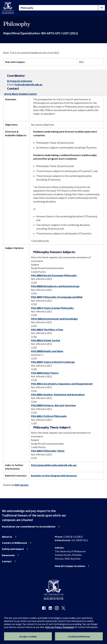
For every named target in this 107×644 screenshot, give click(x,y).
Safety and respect (13, 549)
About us (7, 537)
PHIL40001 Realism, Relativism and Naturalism (58, 394)
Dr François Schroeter (20, 81)
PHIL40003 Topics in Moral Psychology (53, 362)
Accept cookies (28, 636)
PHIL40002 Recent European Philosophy (54, 275)
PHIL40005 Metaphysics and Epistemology (55, 286)
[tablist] (62, 8)
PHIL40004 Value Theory (45, 373)
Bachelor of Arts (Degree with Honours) (54, 476)
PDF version (21, 485)
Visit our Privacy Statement (60, 627)
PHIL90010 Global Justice (46, 340)
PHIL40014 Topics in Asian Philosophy (52, 308)
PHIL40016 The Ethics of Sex (47, 329)
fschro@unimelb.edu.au (28, 84)
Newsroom (8, 555)
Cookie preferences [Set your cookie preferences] (79, 636)
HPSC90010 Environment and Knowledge (54, 319)
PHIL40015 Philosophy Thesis (48, 451)
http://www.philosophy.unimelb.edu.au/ (54, 465)
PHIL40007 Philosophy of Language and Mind (57, 297)
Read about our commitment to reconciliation (29, 526)
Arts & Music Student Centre (20, 94)
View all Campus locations (70, 566)
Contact (7, 561)
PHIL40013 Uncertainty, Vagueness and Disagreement (62, 384)
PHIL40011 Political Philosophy (49, 416)
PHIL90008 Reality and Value (47, 351)
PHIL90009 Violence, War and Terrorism (53, 405)
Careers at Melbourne (14, 543)
